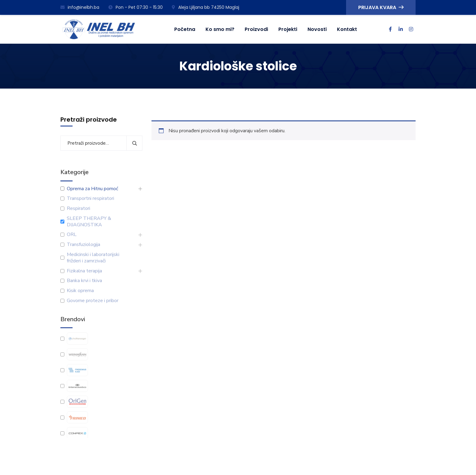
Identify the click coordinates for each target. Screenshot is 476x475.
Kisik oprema (80, 291)
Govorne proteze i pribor (93, 301)
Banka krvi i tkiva (84, 281)
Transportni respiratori (90, 199)
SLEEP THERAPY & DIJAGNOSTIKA (89, 222)
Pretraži (134, 143)
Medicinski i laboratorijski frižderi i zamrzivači (93, 258)
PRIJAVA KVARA (381, 7)
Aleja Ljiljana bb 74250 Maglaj (206, 7)
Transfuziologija (83, 245)
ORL (72, 235)
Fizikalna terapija (84, 271)
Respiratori (78, 209)
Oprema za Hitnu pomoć (92, 189)
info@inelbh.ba (80, 7)
